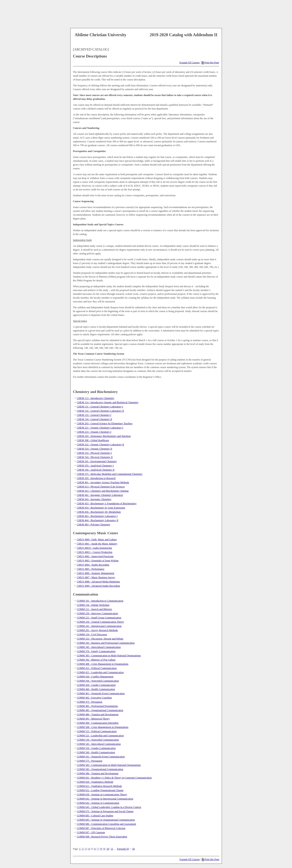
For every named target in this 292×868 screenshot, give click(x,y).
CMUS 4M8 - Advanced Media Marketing (98, 582)
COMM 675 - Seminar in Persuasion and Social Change (105, 811)
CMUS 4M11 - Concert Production (95, 552)
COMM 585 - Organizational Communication (100, 769)
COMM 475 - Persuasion (90, 702)
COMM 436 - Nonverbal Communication (98, 681)
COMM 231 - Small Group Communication (99, 618)
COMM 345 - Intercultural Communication (99, 647)
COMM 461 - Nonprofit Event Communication (101, 693)
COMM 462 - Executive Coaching (94, 698)
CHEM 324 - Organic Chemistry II (95, 449)
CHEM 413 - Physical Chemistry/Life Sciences (101, 487)
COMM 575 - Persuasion (90, 761)
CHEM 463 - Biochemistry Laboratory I (97, 516)
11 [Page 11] (112, 849)
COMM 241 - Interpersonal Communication (99, 626)
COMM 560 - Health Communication (96, 752)
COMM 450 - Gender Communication (96, 685)
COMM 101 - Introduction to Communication (100, 601)
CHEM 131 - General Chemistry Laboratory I (100, 407)
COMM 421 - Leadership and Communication (100, 672)
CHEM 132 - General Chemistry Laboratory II (100, 411)
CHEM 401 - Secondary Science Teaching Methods (103, 482)
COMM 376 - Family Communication (96, 651)
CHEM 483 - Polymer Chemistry (94, 525)
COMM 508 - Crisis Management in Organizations (103, 727)
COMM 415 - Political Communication (97, 668)
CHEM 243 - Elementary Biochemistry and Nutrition (104, 436)
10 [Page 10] (108, 849)
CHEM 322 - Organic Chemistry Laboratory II (100, 445)
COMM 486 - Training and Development (98, 714)
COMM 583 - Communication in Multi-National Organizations (109, 765)
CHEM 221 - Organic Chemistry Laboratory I (100, 428)
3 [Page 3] (86, 849)
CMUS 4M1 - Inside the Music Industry (97, 544)
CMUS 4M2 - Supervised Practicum (95, 556)
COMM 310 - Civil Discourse (92, 634)
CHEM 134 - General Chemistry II (95, 419)
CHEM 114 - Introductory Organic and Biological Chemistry (108, 402)
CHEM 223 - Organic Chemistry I (94, 432)
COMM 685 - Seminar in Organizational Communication (106, 820)
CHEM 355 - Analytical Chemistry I (95, 466)
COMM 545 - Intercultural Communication (99, 744)
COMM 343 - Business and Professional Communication (106, 643)
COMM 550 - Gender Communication (96, 748)
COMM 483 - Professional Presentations (97, 706)
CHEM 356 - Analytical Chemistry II (96, 470)
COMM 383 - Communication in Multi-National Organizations (109, 656)
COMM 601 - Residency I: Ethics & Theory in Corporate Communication (114, 778)
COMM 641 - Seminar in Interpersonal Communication (105, 799)
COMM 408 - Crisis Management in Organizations (103, 664)
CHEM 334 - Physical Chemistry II (95, 457)
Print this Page (210, 63)
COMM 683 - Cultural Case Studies (95, 816)
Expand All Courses (189, 63)
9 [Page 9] (104, 849)
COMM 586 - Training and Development (98, 773)
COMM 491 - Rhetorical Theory (93, 719)
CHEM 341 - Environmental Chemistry (97, 461)
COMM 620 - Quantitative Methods (95, 782)
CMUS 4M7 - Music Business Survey (96, 577)
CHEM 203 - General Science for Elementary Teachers (105, 423)
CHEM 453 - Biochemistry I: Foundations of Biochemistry (107, 503)
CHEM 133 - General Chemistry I (94, 415)
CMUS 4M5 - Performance (91, 569)
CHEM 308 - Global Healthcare (93, 440)
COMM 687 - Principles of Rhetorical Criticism (101, 828)
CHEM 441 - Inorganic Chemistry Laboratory (100, 495)
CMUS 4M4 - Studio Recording (93, 565)
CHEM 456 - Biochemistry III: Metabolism (99, 512)
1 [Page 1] (80, 849)
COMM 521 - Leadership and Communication (100, 736)
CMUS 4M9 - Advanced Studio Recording (98, 586)
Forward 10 (123, 849)
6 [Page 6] (95, 849)
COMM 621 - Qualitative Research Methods (99, 786)
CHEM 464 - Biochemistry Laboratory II (98, 520)
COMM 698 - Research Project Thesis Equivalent (102, 837)
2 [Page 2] (83, 849)
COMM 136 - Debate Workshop (93, 605)
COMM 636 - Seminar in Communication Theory (102, 795)
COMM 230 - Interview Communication (97, 613)
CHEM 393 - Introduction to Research (96, 478)
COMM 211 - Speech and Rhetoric (95, 609)
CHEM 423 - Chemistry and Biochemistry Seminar (103, 491)
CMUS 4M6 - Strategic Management (96, 573)
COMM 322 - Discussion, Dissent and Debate (100, 639)
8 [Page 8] (101, 849)
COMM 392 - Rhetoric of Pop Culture (96, 660)
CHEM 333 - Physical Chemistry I (94, 453)
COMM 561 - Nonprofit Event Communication (101, 757)
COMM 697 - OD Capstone (91, 832)
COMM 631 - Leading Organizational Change (100, 790)
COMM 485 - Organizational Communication (100, 710)
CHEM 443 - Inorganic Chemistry (94, 499)
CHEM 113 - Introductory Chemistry (96, 398)
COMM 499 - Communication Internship (98, 723)
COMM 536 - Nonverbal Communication (98, 740)
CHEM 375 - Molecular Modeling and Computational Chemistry (110, 474)
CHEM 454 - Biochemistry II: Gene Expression (101, 508)
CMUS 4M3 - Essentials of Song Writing (98, 561)
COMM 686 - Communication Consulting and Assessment (106, 824)
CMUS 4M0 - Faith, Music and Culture (97, 539)
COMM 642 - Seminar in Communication (98, 803)
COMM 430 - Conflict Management (95, 677)
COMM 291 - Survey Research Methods (97, 630)
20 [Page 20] (133, 849)
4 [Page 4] (89, 849)
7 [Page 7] (98, 849)
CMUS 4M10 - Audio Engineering (94, 548)
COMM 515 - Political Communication (97, 731)
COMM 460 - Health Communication (96, 689)
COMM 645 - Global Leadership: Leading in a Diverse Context (109, 807)
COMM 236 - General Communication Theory (101, 622)
